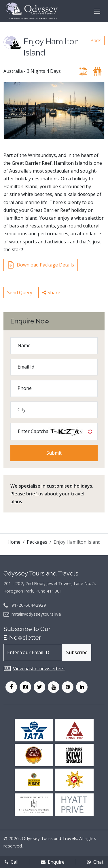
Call (12, 862)
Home (14, 542)
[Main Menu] (97, 11)
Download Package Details (41, 265)
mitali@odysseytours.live (36, 614)
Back (96, 40)
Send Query (20, 293)
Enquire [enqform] (53, 862)
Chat (95, 862)
